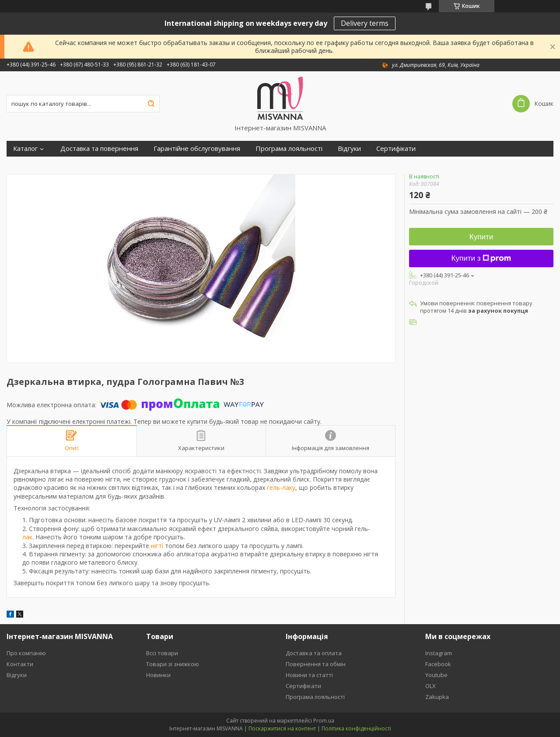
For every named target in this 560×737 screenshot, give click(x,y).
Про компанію (26, 653)
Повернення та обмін (316, 664)
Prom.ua (324, 721)
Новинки (158, 675)
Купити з (481, 258)
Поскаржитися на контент (282, 728)
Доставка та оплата (314, 653)
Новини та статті (309, 675)
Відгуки (349, 148)
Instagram (439, 653)
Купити (481, 237)
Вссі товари (162, 653)
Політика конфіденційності (356, 728)
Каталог (25, 148)
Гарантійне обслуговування (197, 148)
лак (27, 537)
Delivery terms (365, 23)
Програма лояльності (289, 148)
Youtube (436, 675)
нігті (157, 546)
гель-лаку (281, 487)
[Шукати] (151, 104)
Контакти (20, 664)
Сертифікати (396, 148)
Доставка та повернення (99, 148)
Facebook (438, 664)
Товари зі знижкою (173, 664)
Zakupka (437, 697)
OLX (430, 686)
